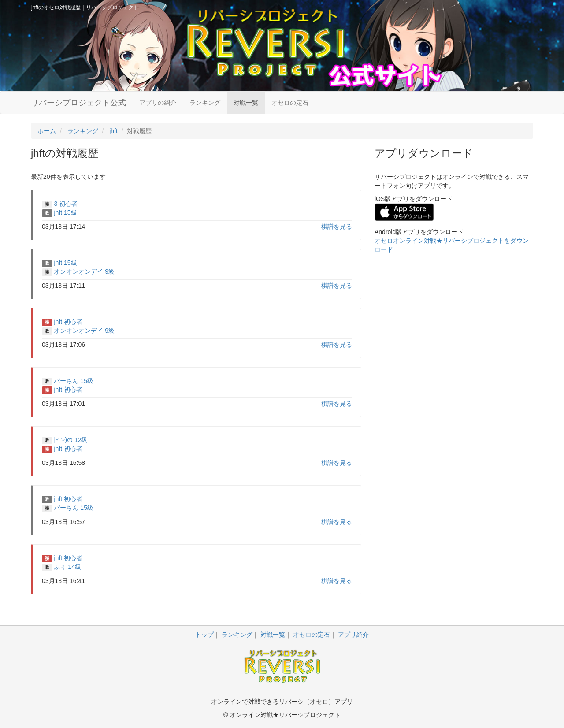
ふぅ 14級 (67, 567)
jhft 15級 (65, 212)
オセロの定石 (290, 103)
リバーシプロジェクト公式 (78, 103)
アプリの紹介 (158, 103)
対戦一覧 (246, 103)
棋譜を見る (337, 227)
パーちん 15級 (73, 381)
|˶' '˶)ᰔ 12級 (70, 440)
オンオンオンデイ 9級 (84, 271)
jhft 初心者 (68, 322)
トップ (204, 635)
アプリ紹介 (353, 635)
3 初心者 (66, 204)
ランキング (205, 103)
